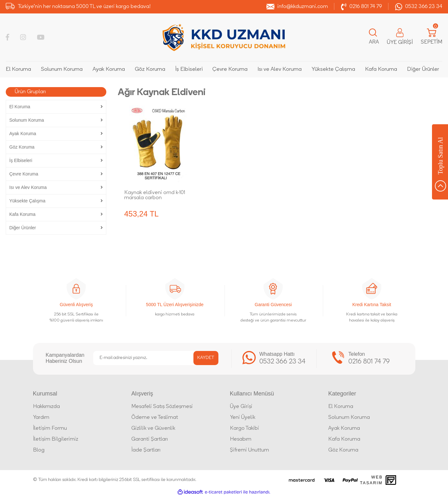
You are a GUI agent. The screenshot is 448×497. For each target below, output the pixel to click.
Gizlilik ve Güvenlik (153, 428)
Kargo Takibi (244, 428)
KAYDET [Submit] (206, 358)
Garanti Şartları (150, 439)
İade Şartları (146, 450)
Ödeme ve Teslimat (155, 418)
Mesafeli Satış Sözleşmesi (162, 407)
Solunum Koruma (349, 418)
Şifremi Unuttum (249, 450)
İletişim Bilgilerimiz (56, 439)
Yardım (41, 418)
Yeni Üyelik (243, 418)
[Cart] (432, 37)
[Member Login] (400, 37)
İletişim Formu (50, 428)
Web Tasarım (371, 480)
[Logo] (224, 37)
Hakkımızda (46, 407)
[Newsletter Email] (156, 358)
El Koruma (341, 407)
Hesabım (241, 439)
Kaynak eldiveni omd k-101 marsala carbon (155, 195)
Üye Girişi (241, 407)
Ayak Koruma (344, 428)
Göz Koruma (343, 450)
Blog (39, 450)
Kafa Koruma (344, 439)
